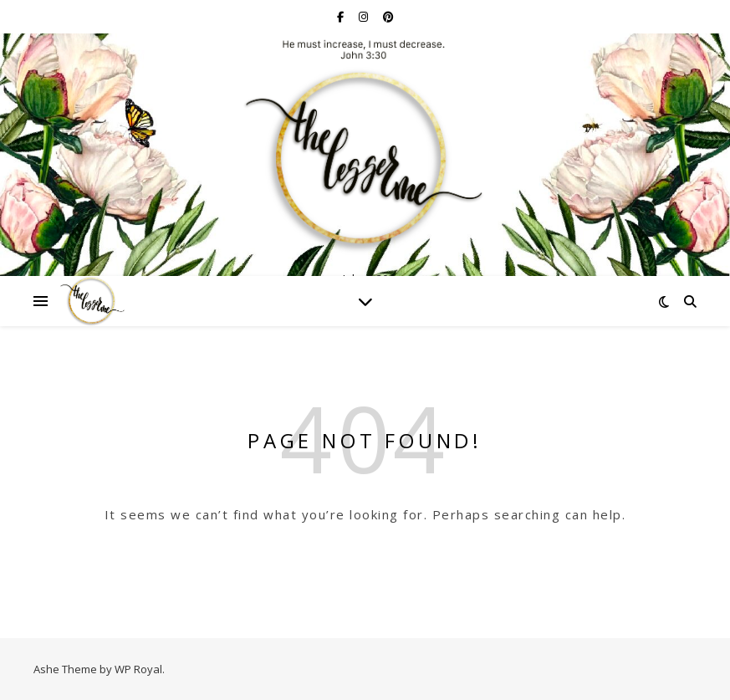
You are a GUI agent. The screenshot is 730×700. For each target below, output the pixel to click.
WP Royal (138, 669)
